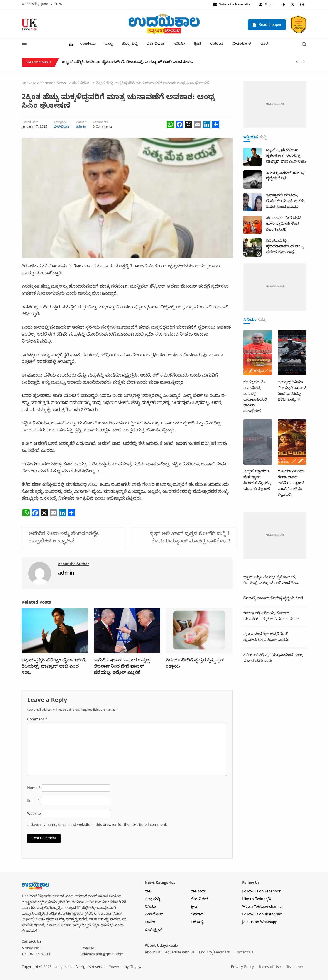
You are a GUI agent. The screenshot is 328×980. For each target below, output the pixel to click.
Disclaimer (295, 968)
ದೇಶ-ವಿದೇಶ (156, 45)
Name (34, 789)
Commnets (100, 123)
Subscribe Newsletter (233, 5)
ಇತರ (264, 45)
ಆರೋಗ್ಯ (197, 923)
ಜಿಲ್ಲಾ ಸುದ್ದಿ (130, 45)
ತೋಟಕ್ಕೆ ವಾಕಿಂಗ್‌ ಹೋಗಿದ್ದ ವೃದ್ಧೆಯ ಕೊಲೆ (273, 599)
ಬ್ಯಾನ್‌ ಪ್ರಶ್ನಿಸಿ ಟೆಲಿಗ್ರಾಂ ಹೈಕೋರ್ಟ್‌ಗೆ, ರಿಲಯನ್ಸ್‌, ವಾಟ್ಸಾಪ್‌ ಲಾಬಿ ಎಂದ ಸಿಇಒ (127, 63)
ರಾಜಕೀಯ (88, 45)
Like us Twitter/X (257, 900)
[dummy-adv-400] (275, 105)
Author (81, 123)
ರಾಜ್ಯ (109, 45)
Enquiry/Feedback (215, 953)
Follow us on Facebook (262, 892)
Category (60, 123)
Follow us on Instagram (262, 915)
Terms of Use (270, 968)
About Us (153, 953)
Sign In (267, 5)
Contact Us (245, 953)
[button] (24, 44)
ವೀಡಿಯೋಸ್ (242, 45)
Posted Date (30, 123)
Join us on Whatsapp (260, 923)
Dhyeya (136, 968)
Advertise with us (180, 953)
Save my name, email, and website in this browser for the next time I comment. (99, 826)
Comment (37, 720)
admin (81, 128)
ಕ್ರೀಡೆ (197, 45)
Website (34, 815)
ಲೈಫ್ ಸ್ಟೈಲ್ (153, 931)
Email (33, 802)
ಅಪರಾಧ (216, 45)
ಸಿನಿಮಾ (179, 45)
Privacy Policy (243, 968)
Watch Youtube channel (262, 908)
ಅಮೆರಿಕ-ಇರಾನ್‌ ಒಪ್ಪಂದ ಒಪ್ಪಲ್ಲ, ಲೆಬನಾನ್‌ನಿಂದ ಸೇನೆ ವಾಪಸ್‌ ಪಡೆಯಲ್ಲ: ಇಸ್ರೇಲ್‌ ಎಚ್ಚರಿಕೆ (122, 667)
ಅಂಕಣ (150, 923)
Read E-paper (267, 25)
